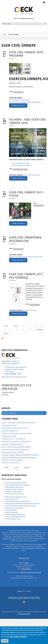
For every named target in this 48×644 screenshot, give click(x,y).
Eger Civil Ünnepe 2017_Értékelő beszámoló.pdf (27, 257)
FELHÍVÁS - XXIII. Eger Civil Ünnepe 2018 (28, 121)
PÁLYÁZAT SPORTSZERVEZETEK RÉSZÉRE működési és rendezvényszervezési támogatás (19, 459)
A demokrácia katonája (9, 436)
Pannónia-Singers (11, 510)
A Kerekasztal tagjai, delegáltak (16, 367)
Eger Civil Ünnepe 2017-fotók (26, 194)
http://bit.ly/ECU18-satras (21, 163)
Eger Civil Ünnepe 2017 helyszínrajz (26, 276)
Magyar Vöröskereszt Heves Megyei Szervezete (21, 506)
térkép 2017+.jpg (30, 310)
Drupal (19, 591)
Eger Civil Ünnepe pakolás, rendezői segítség (16, 447)
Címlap (4, 35)
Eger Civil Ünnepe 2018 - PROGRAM (27, 54)
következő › (40, 330)
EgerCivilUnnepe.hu (29, 79)
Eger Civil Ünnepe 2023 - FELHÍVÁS (13, 452)
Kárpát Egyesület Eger (13, 519)
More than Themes (25, 614)
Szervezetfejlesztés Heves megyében (18, 485)
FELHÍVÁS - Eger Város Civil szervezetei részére (17, 433)
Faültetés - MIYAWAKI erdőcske (12, 444)
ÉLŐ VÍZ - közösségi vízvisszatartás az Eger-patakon (19, 423)
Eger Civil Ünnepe (18, 92)
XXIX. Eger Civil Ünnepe (9, 425)
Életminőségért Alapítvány (14, 487)
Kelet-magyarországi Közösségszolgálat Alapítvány (22, 503)
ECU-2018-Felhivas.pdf (32, 175)
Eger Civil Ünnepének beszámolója (25, 239)
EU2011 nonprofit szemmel (14, 489)
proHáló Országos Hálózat (14, 491)
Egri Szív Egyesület (12, 512)
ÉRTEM (5, 641)
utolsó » (6, 333)
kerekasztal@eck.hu (13, 363)
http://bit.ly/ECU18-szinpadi (22, 165)
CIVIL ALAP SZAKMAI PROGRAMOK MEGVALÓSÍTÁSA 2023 (20, 455)
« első (6, 326)
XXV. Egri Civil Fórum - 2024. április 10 (13, 439)
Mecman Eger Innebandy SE (14, 508)
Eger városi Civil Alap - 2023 (11, 463)
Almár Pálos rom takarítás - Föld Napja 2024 (16, 442)
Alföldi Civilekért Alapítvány (15, 494)
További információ (19, 106)
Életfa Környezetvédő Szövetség (16, 483)
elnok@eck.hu (15, 361)
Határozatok (10, 372)
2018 (26, 169)
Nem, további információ (18, 637)
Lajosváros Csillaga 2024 (10, 431)
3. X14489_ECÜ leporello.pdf (20, 100)
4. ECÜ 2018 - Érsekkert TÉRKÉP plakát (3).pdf (26, 102)
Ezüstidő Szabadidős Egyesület (16, 517)
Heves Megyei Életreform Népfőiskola (18, 501)
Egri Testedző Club (12, 499)
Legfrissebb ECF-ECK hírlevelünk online (14, 377)
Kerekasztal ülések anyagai (14, 369)
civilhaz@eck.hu (26, 569)
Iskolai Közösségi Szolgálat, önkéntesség (15, 450)
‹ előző (15, 326)
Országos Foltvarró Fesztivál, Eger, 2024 (14, 428)
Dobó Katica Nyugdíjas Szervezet (16, 497)
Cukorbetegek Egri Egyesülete (15, 514)
